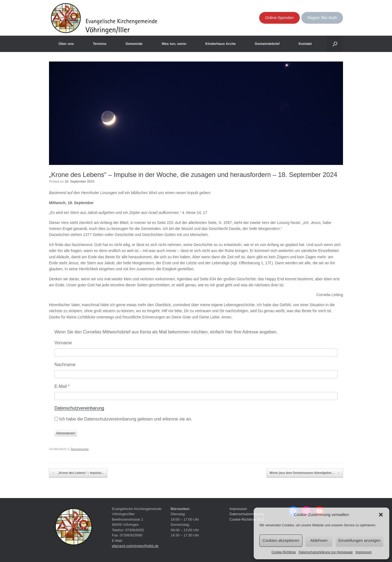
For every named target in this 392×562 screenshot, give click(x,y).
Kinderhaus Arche (220, 44)
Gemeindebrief (267, 44)
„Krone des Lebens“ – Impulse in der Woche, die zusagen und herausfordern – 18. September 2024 (193, 175)
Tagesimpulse (79, 449)
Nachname (65, 365)
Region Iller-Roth (322, 18)
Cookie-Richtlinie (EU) (247, 519)
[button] (381, 515)
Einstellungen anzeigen (359, 540)
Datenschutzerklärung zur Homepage (326, 552)
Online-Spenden (280, 18)
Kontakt (305, 44)
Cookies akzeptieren (281, 540)
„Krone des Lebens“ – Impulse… (78, 473)
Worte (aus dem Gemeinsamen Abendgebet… (305, 473)
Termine (100, 44)
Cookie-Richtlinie (284, 552)
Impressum (364, 552)
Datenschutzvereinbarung (79, 408)
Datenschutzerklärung (247, 514)
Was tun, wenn (174, 44)
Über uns (66, 44)
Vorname (63, 343)
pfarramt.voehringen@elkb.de (135, 546)
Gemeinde (134, 44)
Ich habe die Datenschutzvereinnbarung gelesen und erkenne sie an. (123, 419)
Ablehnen (319, 540)
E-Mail (62, 386)
